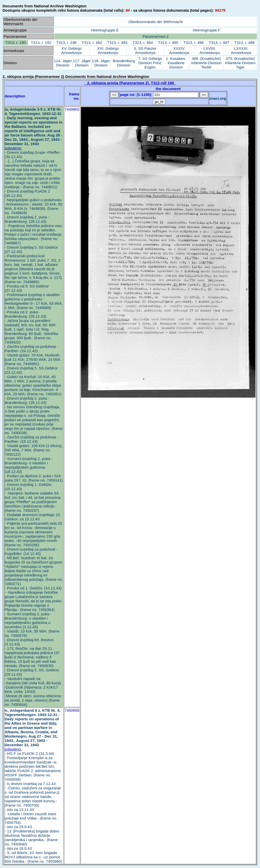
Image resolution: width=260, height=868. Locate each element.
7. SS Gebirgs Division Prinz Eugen (150, 63)
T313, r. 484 (143, 42)
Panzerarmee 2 (156, 36)
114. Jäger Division (63, 63)
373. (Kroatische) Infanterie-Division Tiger (240, 63)
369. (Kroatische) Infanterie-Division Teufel (206, 63)
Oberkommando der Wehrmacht (156, 22)
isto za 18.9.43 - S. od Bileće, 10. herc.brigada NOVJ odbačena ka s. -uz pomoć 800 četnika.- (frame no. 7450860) (33, 855)
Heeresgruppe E (105, 30)
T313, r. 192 (41, 42)
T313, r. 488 (245, 42)
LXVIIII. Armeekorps (210, 50)
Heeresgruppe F (206, 30)
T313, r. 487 (219, 42)
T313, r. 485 (168, 42)
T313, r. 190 (15, 42)
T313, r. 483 (117, 42)
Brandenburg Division (124, 63)
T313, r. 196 (67, 42)
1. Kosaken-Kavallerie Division (176, 63)
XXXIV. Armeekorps (179, 50)
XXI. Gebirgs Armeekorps (108, 50)
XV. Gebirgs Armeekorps (71, 50)
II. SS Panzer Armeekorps (145, 50)
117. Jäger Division (82, 63)
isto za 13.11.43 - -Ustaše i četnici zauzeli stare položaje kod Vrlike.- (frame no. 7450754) (31, 816)
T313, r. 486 (193, 42)
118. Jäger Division (101, 63)
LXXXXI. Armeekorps (241, 50)
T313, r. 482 (92, 42)
